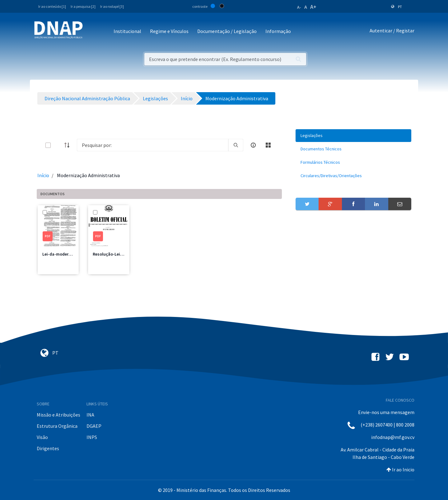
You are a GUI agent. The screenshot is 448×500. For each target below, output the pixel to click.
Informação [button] (278, 31)
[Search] (153, 145)
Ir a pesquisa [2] (83, 6)
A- (299, 7)
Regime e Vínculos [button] (169, 31)
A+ (313, 7)
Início (43, 175)
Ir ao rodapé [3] (112, 6)
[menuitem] (353, 136)
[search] (236, 145)
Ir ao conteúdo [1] (52, 6)
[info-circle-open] (253, 145)
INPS (92, 437)
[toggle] (58, 145)
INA (90, 415)
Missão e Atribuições (58, 415)
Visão (42, 437)
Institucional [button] (127, 31)
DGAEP (94, 426)
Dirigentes (48, 448)
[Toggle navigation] (92, 32)
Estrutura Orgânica (57, 426)
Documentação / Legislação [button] (227, 31)
